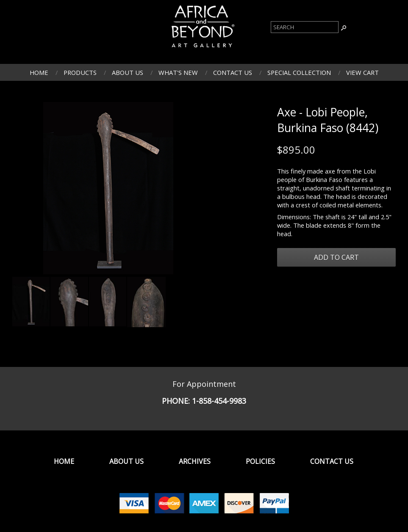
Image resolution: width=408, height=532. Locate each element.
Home (39, 72)
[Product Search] (305, 27)
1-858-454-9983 (219, 401)
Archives (195, 461)
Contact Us (233, 72)
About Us (128, 72)
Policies (260, 461)
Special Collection (299, 72)
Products (80, 72)
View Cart (362, 72)
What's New (178, 72)
